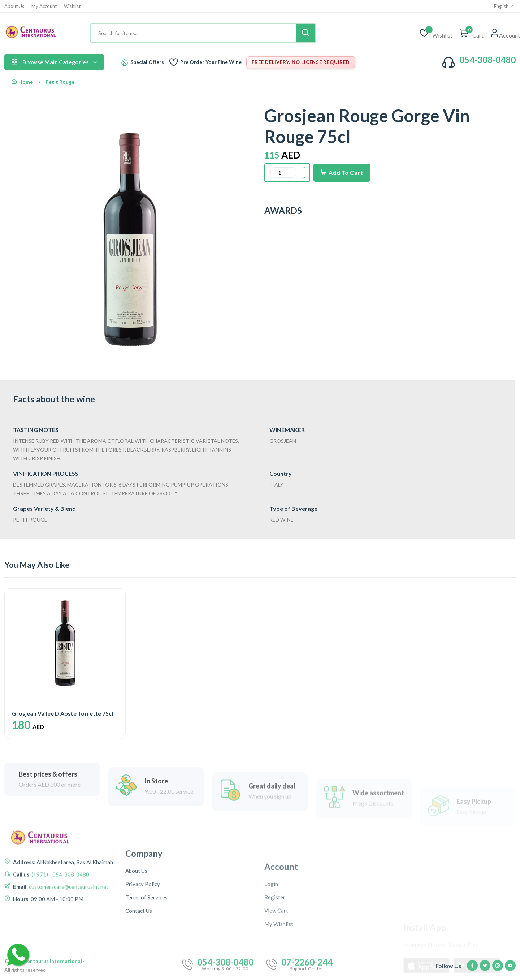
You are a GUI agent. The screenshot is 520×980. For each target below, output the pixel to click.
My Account (44, 6)
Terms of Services (146, 956)
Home (22, 82)
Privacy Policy (143, 942)
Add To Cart (342, 172)
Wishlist (72, 6)
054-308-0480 (487, 60)
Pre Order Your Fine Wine (211, 62)
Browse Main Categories (54, 62)
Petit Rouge (60, 82)
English (504, 6)
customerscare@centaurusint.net (68, 918)
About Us (14, 6)
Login (271, 947)
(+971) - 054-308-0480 (60, 906)
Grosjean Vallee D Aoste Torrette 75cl (62, 713)
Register (275, 960)
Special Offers (147, 62)
